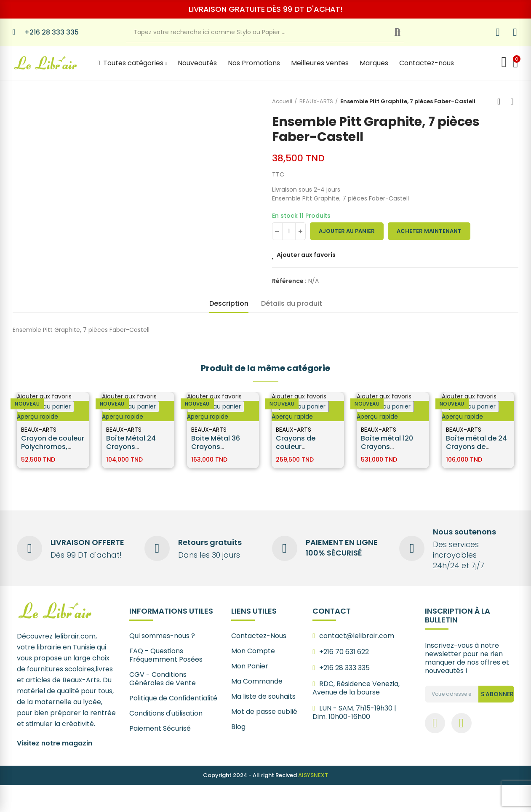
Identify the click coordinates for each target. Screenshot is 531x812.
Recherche (404, 32)
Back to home (502, 101)
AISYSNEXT (313, 775)
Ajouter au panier (347, 231)
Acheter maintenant (429, 231)
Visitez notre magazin (55, 743)
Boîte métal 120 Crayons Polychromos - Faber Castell (387, 451)
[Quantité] (289, 231)
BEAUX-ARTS (39, 430)
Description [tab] (229, 303)
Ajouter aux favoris (306, 255)
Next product (512, 101)
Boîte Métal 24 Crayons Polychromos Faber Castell (131, 451)
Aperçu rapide (37, 417)
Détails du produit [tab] (292, 303)
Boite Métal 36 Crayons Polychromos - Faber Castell (216, 451)
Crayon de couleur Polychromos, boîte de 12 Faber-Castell (53, 451)
